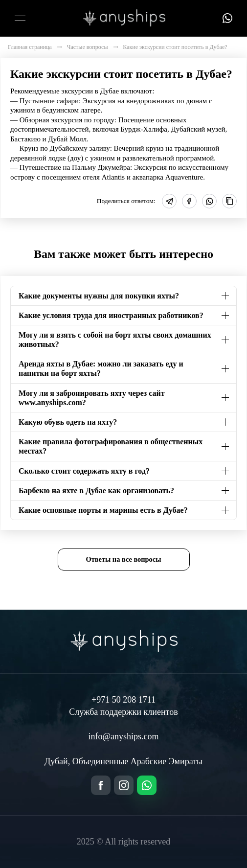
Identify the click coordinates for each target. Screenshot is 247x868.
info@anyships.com (123, 736)
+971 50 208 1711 (123, 700)
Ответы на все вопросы (124, 559)
